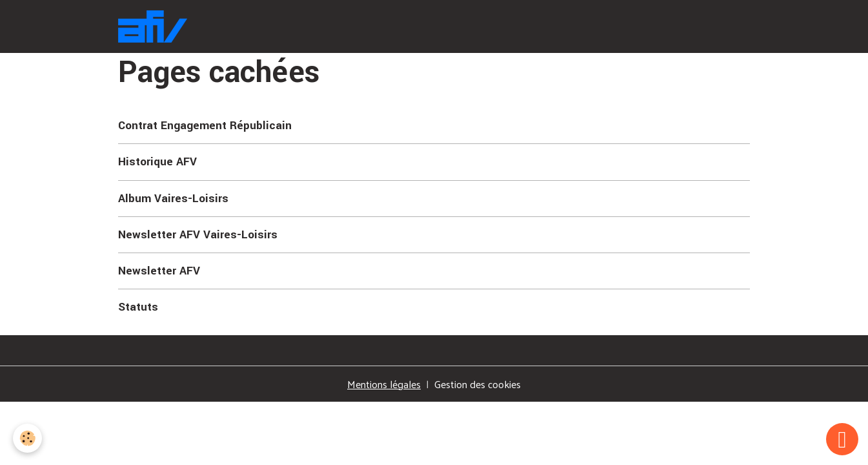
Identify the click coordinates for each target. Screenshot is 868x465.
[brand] (155, 26)
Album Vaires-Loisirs (173, 199)
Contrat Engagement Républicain (205, 126)
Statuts (138, 307)
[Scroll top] (842, 439)
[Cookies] (27, 438)
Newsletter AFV (159, 271)
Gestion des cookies (478, 384)
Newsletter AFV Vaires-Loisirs (198, 235)
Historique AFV (157, 162)
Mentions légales (384, 384)
